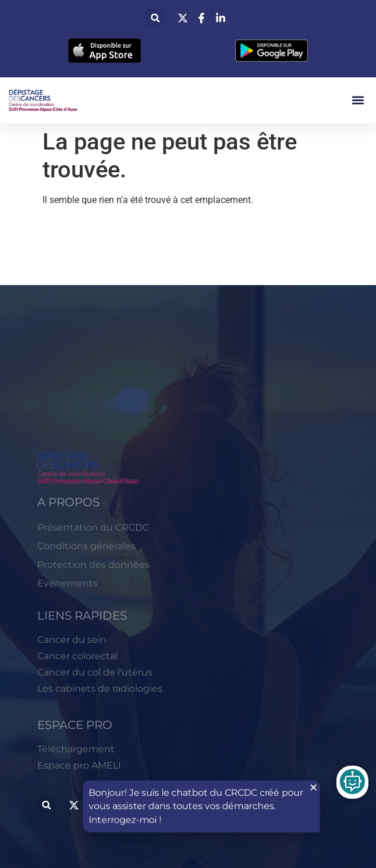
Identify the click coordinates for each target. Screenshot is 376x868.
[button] (155, 18)
